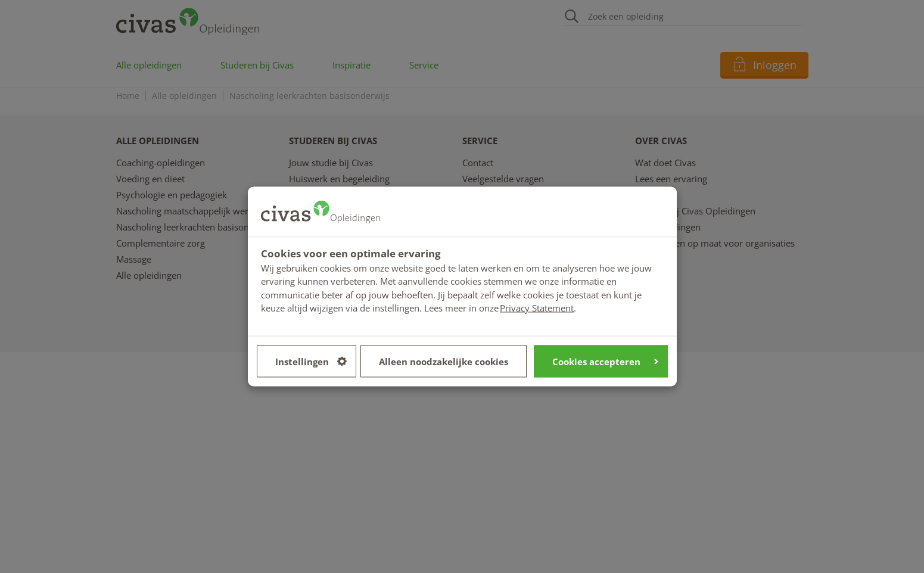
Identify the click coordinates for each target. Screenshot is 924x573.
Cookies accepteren (605, 361)
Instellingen (311, 361)
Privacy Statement (537, 308)
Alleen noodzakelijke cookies (444, 361)
